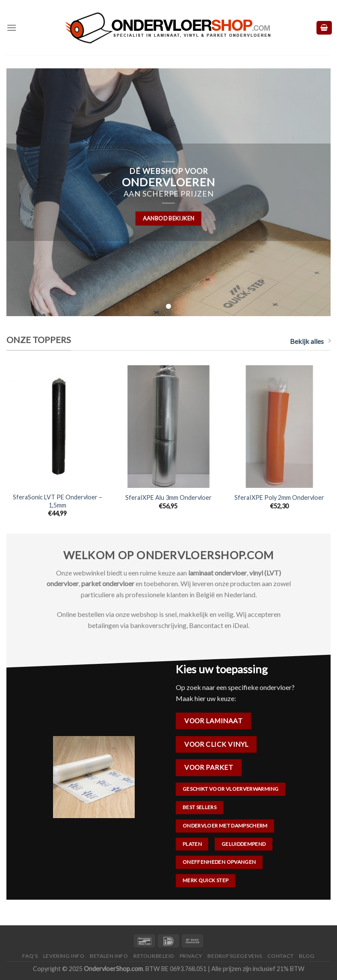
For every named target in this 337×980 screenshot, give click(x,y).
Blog (307, 956)
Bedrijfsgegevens (235, 956)
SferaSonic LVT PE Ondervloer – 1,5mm (58, 501)
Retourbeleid (154, 956)
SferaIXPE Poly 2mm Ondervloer (279, 497)
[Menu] (12, 28)
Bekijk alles (310, 341)
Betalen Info (109, 956)
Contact (281, 956)
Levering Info (64, 956)
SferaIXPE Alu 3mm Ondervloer (168, 497)
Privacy (191, 956)
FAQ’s (30, 956)
